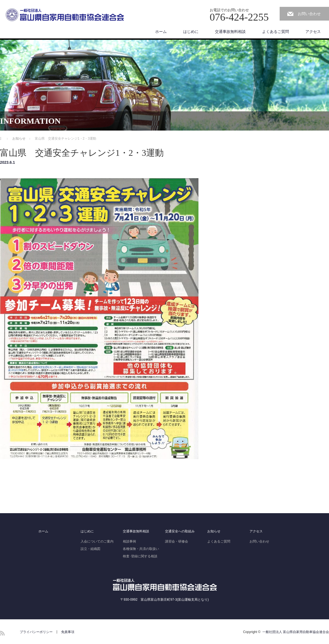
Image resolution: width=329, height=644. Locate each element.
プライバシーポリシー (36, 632)
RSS (2, 633)
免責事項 (68, 632)
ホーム (161, 32)
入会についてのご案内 (97, 541)
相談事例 (129, 541)
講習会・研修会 (177, 541)
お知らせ (214, 531)
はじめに (191, 32)
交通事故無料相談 (230, 32)
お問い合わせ (309, 14)
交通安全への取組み (180, 531)
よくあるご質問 (276, 32)
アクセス (313, 32)
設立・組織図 (90, 549)
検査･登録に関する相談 (140, 556)
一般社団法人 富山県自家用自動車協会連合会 (296, 632)
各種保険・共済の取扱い (141, 549)
